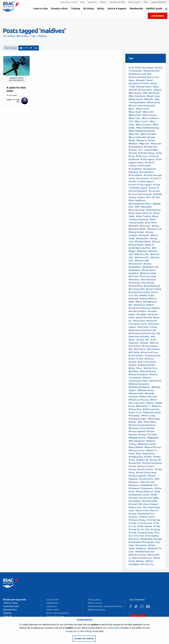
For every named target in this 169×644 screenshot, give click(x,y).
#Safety (148, 457)
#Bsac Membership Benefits (142, 131)
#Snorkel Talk (135, 504)
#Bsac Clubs (135, 118)
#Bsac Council (142, 121)
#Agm (132, 80)
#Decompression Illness (140, 204)
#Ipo (153, 336)
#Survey (132, 514)
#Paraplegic (134, 416)
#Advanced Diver (152, 71)
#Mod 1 (154, 400)
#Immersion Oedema (144, 305)
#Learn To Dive (136, 359)
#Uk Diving (134, 539)
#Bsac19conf (135, 112)
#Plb (140, 422)
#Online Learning (151, 409)
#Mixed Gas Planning (139, 400)
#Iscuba (140, 340)
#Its (147, 340)
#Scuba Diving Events (146, 473)
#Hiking (143, 299)
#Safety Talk (142, 460)
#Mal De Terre (150, 368)
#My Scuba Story (137, 403)
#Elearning (142, 251)
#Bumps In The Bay (146, 140)
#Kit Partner (140, 349)
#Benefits (149, 99)
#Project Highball (137, 431)
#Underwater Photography (141, 542)
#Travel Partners (145, 533)
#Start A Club (142, 510)
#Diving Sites (142, 238)
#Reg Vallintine (136, 447)
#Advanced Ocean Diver (140, 74)
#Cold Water (144, 166)
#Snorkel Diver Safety (149, 498)
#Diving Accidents (137, 229)
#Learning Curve (153, 355)
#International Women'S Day (142, 330)
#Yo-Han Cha (147, 564)
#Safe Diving (148, 454)
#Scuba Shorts (146, 479)
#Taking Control (147, 517)
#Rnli (138, 454)
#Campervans (151, 147)
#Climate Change (146, 153)
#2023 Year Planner (144, 68)
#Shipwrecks (147, 488)
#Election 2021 (142, 254)
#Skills (154, 495)
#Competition (135, 169)
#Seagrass (134, 482)
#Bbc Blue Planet (151, 93)
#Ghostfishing (135, 286)
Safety (101, 9)
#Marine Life (155, 381)
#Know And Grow (149, 352)
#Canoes (133, 150)
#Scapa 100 (155, 460)
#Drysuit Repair (136, 245)
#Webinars (141, 548)
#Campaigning (136, 147)
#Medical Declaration (139, 384)
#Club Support (147, 159)
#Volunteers (141, 545)
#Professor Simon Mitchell (141, 428)
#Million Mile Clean (148, 397)
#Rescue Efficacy (153, 447)
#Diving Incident (136, 232)
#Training (155, 529)
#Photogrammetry (138, 419)
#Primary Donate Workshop (142, 425)
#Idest (139, 302)
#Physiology (154, 419)
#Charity (133, 153)
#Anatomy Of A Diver (139, 83)
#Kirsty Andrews (150, 346)
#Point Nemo (150, 422)
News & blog (22, 36)
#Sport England (151, 504)
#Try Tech (139, 536)
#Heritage (133, 299)
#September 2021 (150, 485)
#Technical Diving (137, 520)
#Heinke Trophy (147, 295)
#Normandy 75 (143, 406)
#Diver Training (143, 216)
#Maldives (134, 371)
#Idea (131, 302)
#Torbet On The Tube (139, 529)
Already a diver (59, 9)
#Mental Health (136, 393)
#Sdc (157, 479)
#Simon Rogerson (145, 492)
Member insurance (97, 610)
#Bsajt (132, 140)
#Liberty (133, 365)
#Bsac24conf (135, 115)
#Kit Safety (134, 352)
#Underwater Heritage (151, 539)
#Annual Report (144, 87)
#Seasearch (134, 485)
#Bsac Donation (144, 125)
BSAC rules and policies (58, 613)
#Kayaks (144, 343)
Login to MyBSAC (158, 2)
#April (156, 87)
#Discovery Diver (137, 210)
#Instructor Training (147, 327)
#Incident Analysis (137, 311)
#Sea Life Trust (147, 482)
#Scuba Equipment (138, 476)
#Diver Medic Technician (140, 213)
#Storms (154, 510)
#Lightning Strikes (146, 365)
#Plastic (132, 422)
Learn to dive (41, 9)
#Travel (132, 533)
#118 (131, 68)
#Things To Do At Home (140, 523)
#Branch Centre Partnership (142, 106)
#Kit (131, 349)
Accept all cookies (84, 638)
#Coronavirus (143, 178)
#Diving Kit (144, 235)
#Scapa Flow (135, 463)
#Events (147, 264)
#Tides (157, 526)
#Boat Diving (153, 102)
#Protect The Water (148, 435)
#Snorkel (133, 498)
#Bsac (132, 109)
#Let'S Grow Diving (147, 362)
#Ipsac (132, 340)
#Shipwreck (134, 488)
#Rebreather (153, 438)
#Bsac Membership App (148, 128)
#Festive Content (148, 273)
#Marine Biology (148, 371)
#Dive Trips (145, 226)
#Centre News (151, 150)
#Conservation (147, 172)
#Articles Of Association (140, 90)
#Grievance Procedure (139, 292)
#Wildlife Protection (145, 552)
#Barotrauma (135, 93)
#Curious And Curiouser (140, 194)
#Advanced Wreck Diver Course (144, 77)
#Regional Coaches (147, 444)
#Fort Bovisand (148, 280)
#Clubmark (134, 159)
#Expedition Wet (151, 267)
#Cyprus (141, 197)
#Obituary (157, 406)
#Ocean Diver (135, 409)
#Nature (150, 403)
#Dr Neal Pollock (143, 242)
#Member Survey (146, 390)
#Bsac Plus (134, 134)
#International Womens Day (142, 333)
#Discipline (146, 207)
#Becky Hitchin (136, 99)
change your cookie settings (79, 631)
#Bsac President (148, 134)
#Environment (135, 264)
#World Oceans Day (142, 558)
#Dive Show (151, 223)
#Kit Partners (153, 349)
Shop (146, 2)
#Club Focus (142, 156)
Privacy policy (94, 600)
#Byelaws (133, 144)
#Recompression (137, 441)
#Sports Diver (135, 507)
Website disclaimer (56, 616)
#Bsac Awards (150, 115)
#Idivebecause (150, 302)
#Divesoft (133, 226)
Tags (33, 36)
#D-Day (156, 197)
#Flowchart (134, 280)
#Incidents (141, 314)
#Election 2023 (142, 257)
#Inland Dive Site (144, 318)
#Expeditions (135, 267)
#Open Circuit (135, 412)
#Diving (155, 226)
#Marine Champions (138, 374)
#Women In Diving (137, 555)
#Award (157, 90)
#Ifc (131, 305)
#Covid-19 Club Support (140, 185)
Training (75, 9)
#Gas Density (148, 283)
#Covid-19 (156, 178)
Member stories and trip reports (16, 79)
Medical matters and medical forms (105, 606)
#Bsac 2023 (148, 112)
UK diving (88, 9)
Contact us (52, 606)
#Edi (154, 248)
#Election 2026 (142, 261)
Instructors (92, 2)
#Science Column (146, 466)
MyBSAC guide (154, 9)
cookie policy (113, 628)
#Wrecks (140, 561)
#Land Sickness (136, 355)
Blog (82, 2)
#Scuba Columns (145, 469)
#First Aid (133, 276)
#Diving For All (154, 229)
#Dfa (137, 207)
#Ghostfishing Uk (152, 286)
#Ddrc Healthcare (137, 200)
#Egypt (132, 251)
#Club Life (154, 156)
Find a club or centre (69, 2)
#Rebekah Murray (137, 438)
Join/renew (158, 16)
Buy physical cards (117, 2)
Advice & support (117, 9)
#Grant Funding (153, 289)
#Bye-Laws (156, 144)
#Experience (134, 270)
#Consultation (136, 175)
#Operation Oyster (152, 412)
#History (152, 299)
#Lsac (139, 368)
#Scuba (132, 469)
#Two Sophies (152, 536)
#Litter (132, 368)
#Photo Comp (148, 416)
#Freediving (134, 283)
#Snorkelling (135, 501)
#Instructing (139, 321)
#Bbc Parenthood (137, 96)
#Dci (149, 197)
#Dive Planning (153, 210)
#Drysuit (156, 242)
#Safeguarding (136, 457)
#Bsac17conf (142, 109)
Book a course (134, 2)
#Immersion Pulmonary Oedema (144, 308)
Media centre (53, 610)
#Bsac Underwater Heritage (142, 137)
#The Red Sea (154, 520)
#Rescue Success (137, 450)
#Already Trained (144, 80)
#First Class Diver (148, 276)
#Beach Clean (153, 96)
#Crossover (154, 191)
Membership (136, 9)
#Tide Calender (145, 526)
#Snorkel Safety (150, 501)
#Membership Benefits (139, 387)
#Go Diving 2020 (137, 289)
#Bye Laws (144, 144)
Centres (103, 2)
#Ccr (141, 150)
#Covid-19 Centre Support (141, 181)
